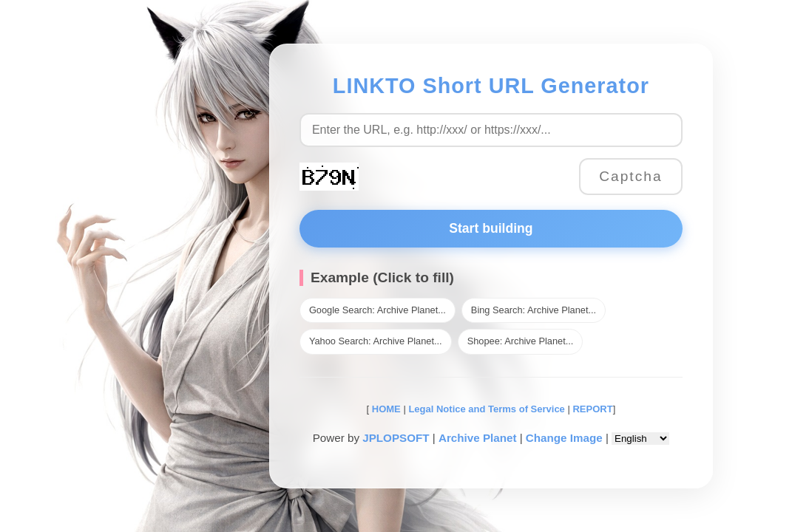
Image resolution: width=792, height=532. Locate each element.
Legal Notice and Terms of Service (486, 409)
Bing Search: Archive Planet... (534, 310)
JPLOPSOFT (396, 438)
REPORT (592, 409)
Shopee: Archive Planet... (521, 341)
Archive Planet (478, 438)
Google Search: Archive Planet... (378, 310)
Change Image (564, 438)
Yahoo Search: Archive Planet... (376, 341)
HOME (385, 409)
